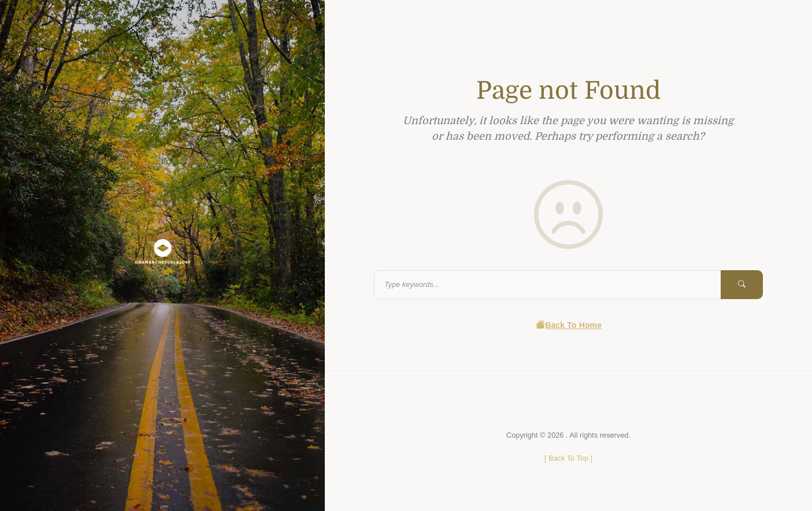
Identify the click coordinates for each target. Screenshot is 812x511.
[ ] (568, 458)
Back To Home (568, 325)
